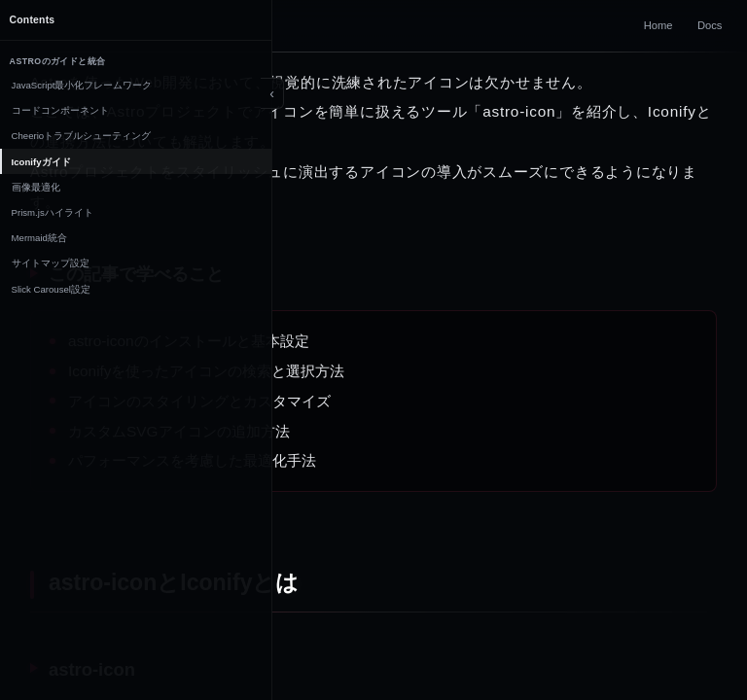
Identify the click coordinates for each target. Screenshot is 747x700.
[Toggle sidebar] (272, 93)
